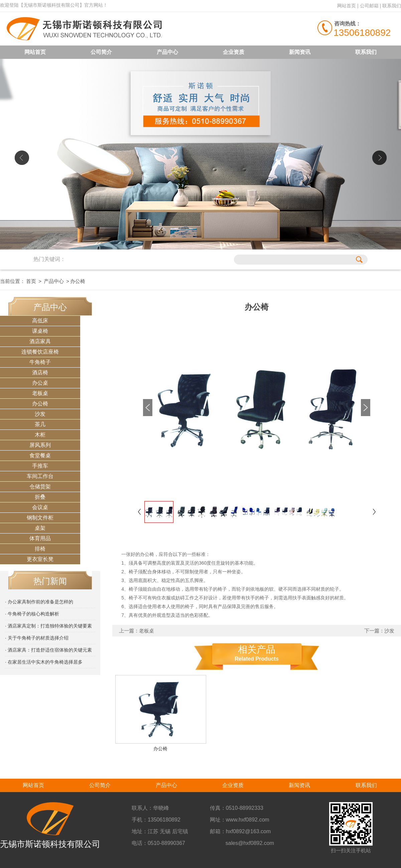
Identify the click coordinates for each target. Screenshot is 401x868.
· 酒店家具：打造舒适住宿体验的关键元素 (48, 650)
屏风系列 (40, 445)
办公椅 (40, 404)
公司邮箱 (369, 6)
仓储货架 (40, 487)
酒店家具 (40, 341)
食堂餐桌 (40, 455)
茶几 (40, 424)
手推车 (40, 466)
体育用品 (40, 538)
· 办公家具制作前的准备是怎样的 (39, 602)
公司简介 (101, 52)
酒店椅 (40, 372)
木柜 (40, 435)
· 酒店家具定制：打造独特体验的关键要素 (48, 626)
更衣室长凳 (40, 559)
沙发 (40, 414)
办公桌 (40, 383)
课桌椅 (40, 331)
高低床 (40, 321)
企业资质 (234, 52)
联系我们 (392, 6)
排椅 (40, 549)
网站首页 (347, 6)
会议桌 (40, 507)
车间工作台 (40, 476)
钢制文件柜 (40, 518)
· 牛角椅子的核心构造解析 (32, 614)
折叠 (40, 497)
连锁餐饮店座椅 (40, 352)
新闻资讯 (300, 52)
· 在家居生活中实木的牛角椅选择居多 (44, 662)
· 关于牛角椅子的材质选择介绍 (37, 638)
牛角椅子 (40, 362)
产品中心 (167, 52)
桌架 (40, 528)
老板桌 (40, 393)
